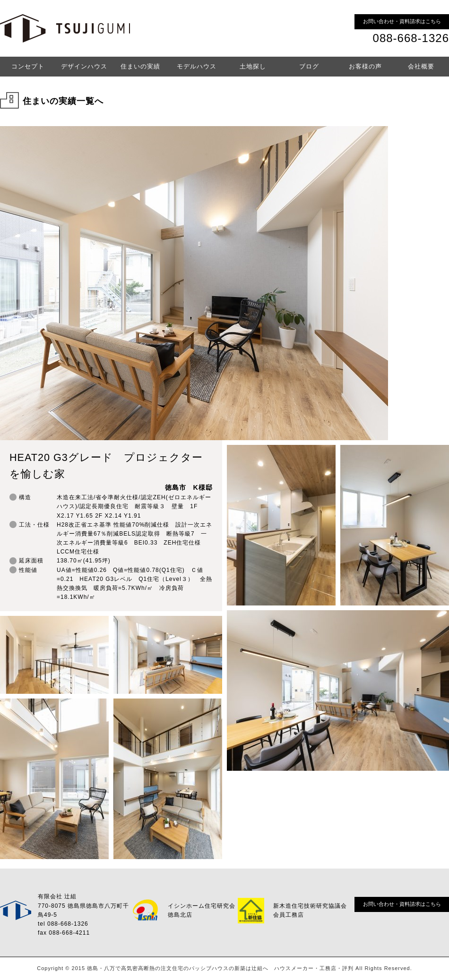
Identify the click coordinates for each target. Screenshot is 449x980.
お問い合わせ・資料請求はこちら (402, 21)
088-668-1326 (411, 38)
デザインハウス (84, 66)
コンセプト (28, 66)
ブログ (309, 66)
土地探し (253, 66)
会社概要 (421, 66)
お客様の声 (365, 66)
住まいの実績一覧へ (63, 101)
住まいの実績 (140, 66)
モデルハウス (197, 66)
